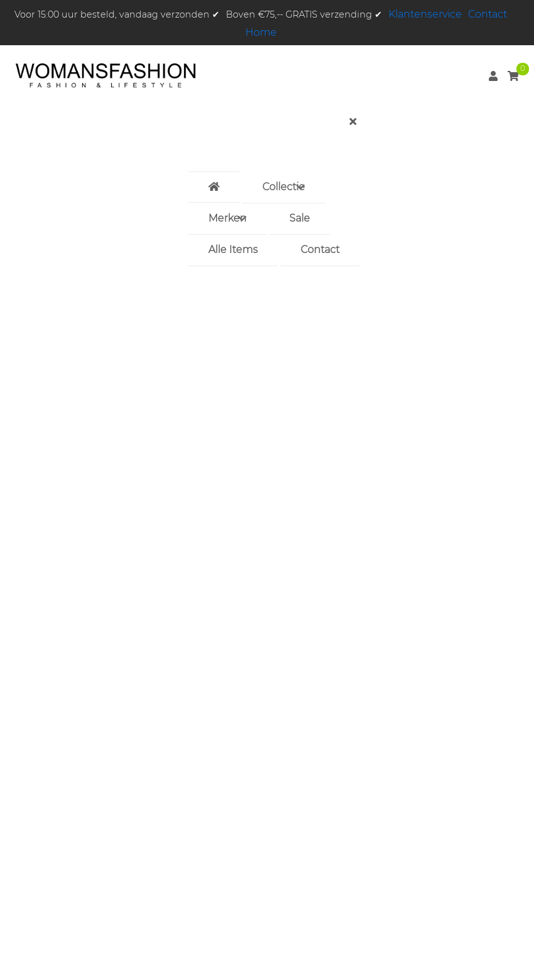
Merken (227, 218)
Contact (488, 14)
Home (261, 32)
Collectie (284, 187)
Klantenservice (425, 14)
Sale (300, 218)
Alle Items (233, 250)
